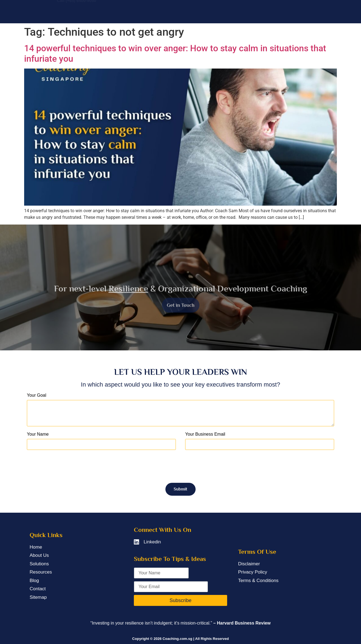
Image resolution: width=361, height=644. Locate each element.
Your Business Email (205, 434)
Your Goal (37, 395)
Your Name (38, 434)
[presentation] (69, 466)
